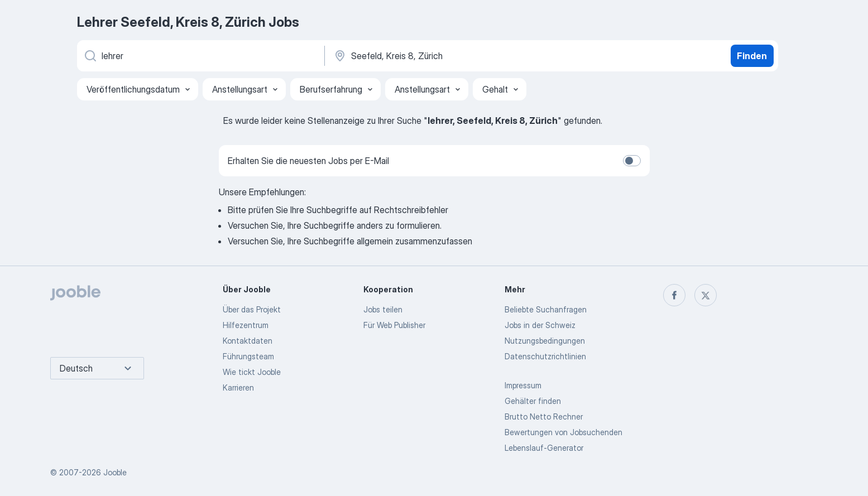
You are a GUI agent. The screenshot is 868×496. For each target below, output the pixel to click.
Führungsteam (248, 356)
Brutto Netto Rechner (544, 416)
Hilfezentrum (246, 325)
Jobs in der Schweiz (540, 325)
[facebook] (674, 295)
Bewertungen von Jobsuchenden (564, 432)
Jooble (115, 472)
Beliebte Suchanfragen (546, 309)
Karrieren (238, 387)
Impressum (523, 385)
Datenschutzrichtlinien (545, 356)
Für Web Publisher (394, 325)
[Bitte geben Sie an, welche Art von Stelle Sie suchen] (200, 56)
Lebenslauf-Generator (544, 448)
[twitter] (706, 295)
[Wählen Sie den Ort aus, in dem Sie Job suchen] (449, 56)
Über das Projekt (252, 309)
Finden (752, 56)
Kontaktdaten (248, 341)
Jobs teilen (383, 309)
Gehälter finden (533, 401)
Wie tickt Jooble (252, 372)
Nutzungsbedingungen (545, 341)
